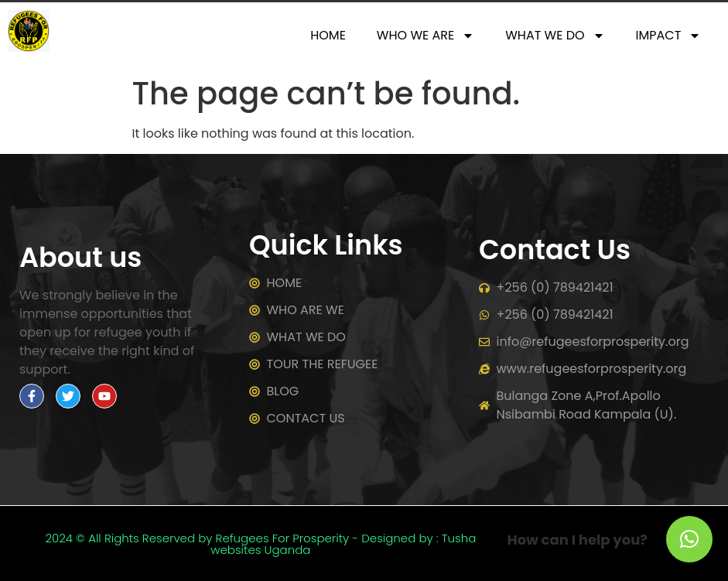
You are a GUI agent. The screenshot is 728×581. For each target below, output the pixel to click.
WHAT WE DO (555, 36)
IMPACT (669, 36)
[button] (689, 539)
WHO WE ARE (426, 36)
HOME (328, 35)
